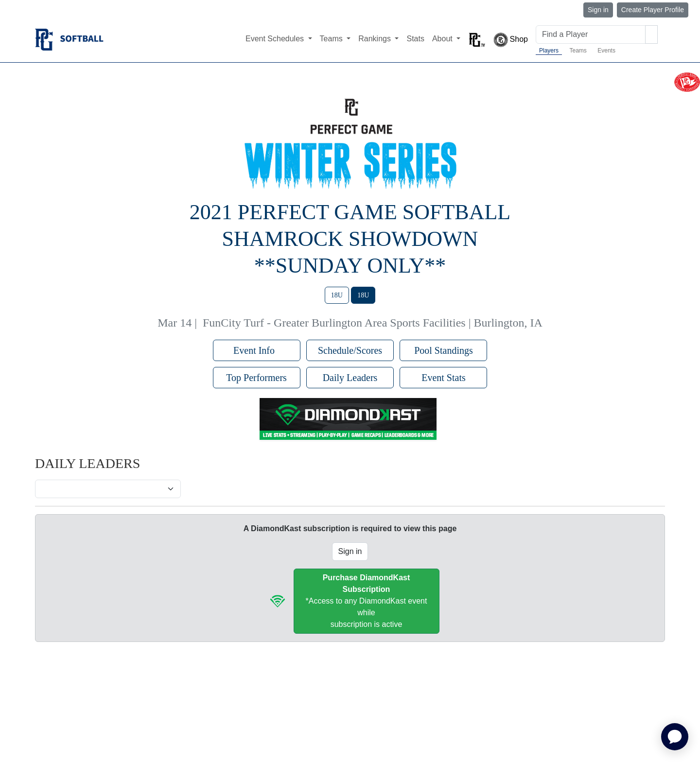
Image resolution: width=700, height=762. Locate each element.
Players (549, 51)
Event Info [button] (256, 350)
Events (606, 51)
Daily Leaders (350, 378)
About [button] (443, 39)
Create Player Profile (653, 10)
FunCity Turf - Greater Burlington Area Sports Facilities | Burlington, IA (373, 323)
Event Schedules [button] (276, 39)
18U (337, 295)
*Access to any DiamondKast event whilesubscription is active (367, 601)
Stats (415, 39)
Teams (578, 51)
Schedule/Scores (350, 350)
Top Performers (256, 378)
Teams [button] (332, 39)
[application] (675, 737)
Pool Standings (444, 350)
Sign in (598, 10)
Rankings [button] (376, 39)
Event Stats (444, 378)
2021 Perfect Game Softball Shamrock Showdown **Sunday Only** (350, 239)
